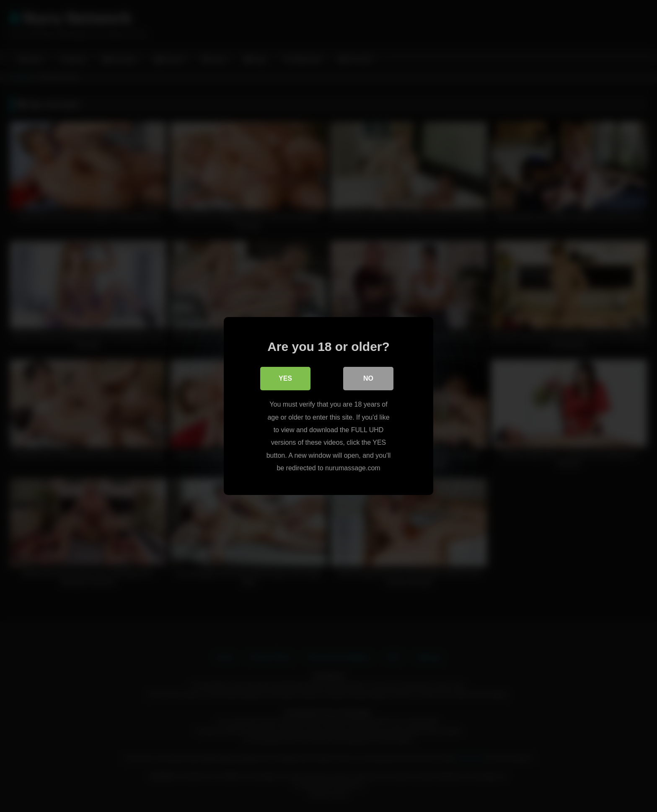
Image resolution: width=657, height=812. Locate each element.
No (368, 378)
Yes (285, 378)
